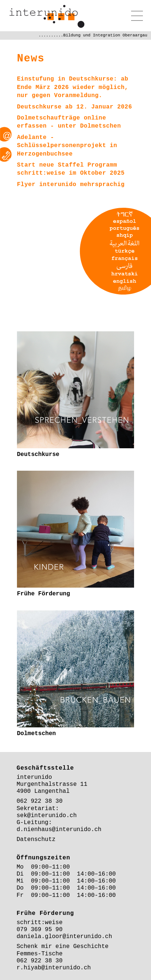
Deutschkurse (38, 455)
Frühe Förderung (43, 594)
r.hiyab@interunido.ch (54, 968)
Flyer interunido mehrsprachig (71, 185)
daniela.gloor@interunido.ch (64, 937)
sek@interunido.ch (47, 816)
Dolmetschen (100, 126)
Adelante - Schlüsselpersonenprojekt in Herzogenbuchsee (67, 146)
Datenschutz (36, 840)
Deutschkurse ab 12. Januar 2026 (75, 107)
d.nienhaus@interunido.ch (59, 830)
